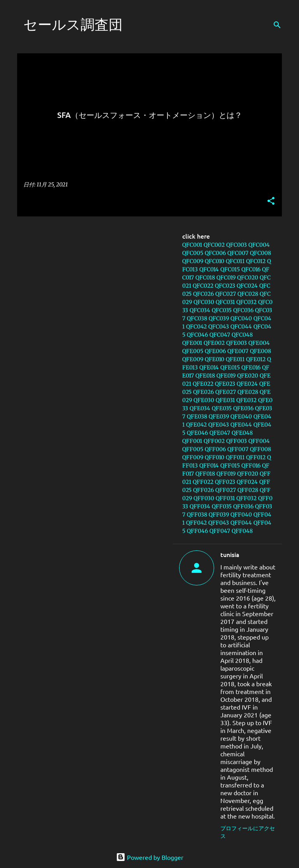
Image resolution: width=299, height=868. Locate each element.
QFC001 (192, 245)
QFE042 (196, 425)
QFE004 (259, 343)
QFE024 (247, 384)
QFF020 (248, 474)
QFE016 (251, 367)
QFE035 (222, 408)
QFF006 (215, 449)
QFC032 (246, 302)
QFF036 (243, 506)
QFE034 (200, 408)
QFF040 (241, 515)
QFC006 (215, 253)
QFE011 (235, 359)
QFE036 (243, 408)
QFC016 (251, 269)
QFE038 (197, 416)
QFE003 (237, 343)
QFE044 (241, 425)
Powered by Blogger (150, 857)
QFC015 (230, 269)
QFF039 (219, 515)
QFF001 (192, 441)
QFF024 (247, 482)
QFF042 (196, 523)
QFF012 (256, 457)
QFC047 (220, 335)
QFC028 (248, 294)
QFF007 (238, 449)
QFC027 (226, 294)
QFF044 (241, 523)
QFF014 (209, 466)
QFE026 (203, 392)
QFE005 (193, 351)
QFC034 (200, 310)
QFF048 (242, 531)
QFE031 (225, 400)
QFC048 (242, 335)
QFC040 (241, 318)
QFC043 (219, 327)
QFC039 (219, 318)
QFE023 (225, 384)
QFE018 (205, 376)
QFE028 (248, 392)
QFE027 (226, 392)
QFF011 (235, 457)
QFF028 (248, 490)
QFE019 (226, 376)
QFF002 (214, 441)
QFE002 (214, 343)
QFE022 (203, 384)
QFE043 (219, 425)
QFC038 (197, 318)
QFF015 (230, 466)
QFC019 (226, 278)
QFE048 (242, 433)
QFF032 (246, 498)
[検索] (277, 25)
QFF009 (193, 457)
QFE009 (193, 359)
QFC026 (203, 294)
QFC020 (248, 278)
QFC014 (209, 269)
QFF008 (260, 449)
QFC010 (215, 261)
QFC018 (205, 278)
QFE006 (215, 351)
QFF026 (203, 490)
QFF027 (226, 490)
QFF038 (197, 515)
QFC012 (256, 261)
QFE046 (197, 433)
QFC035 (222, 310)
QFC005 (193, 253)
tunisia (230, 554)
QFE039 (219, 416)
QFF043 (219, 523)
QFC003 (237, 245)
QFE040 (241, 416)
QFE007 (238, 351)
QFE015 (230, 367)
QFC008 (260, 253)
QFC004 (259, 245)
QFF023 (225, 482)
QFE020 (248, 376)
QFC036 (243, 310)
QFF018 (205, 474)
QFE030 (204, 400)
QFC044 (241, 327)
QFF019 (226, 474)
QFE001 (192, 343)
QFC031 (225, 302)
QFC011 (235, 261)
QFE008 (260, 351)
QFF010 (215, 457)
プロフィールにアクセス (248, 832)
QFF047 (220, 531)
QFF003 (237, 441)
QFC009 (193, 261)
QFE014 (209, 367)
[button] (271, 201)
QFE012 (256, 359)
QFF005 (193, 449)
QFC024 (247, 286)
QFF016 (251, 466)
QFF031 (225, 498)
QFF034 (200, 506)
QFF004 (259, 441)
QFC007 (238, 253)
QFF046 (197, 531)
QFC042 (196, 327)
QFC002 (214, 245)
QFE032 (246, 400)
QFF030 (204, 498)
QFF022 (203, 482)
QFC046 (197, 335)
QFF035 (222, 506)
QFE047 (220, 433)
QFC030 (204, 302)
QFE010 (215, 359)
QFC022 (203, 286)
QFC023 (225, 286)
